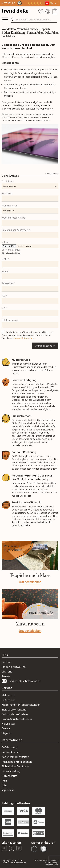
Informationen (12, 740)
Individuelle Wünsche (14, 709)
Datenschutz (9, 776)
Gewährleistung (11, 771)
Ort (4, 308)
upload (5, 242)
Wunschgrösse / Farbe (13, 218)
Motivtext (7, 193)
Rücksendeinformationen (17, 762)
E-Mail (5, 259)
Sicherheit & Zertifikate (15, 766)
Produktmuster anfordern (17, 719)
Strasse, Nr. (8, 283)
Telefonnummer (10, 320)
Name (5, 271)
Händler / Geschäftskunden (21, 681)
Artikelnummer (9, 205)
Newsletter (8, 724)
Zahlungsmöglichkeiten (15, 757)
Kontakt (6, 662)
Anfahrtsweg (9, 747)
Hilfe (5, 655)
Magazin (6, 733)
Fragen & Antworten (14, 667)
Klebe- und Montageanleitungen (21, 705)
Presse (6, 676)
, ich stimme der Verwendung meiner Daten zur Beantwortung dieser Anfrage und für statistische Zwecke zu (27, 335)
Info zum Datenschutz (24, 338)
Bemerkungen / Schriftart (16, 230)
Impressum (8, 790)
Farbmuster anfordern (15, 714)
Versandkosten (11, 752)
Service (7, 688)
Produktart (8, 181)
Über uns (7, 671)
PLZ (4, 296)
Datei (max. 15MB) (11, 250)
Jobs (4, 785)
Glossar (6, 728)
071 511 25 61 (9, 3)
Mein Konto (8, 695)
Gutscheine (9, 700)
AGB (4, 780)
